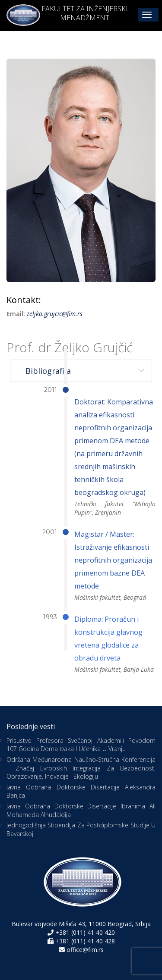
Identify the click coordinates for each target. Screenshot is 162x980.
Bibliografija (48, 371)
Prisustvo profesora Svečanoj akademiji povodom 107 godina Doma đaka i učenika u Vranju (81, 745)
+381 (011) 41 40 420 (84, 932)
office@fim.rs (85, 950)
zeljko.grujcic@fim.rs (55, 314)
